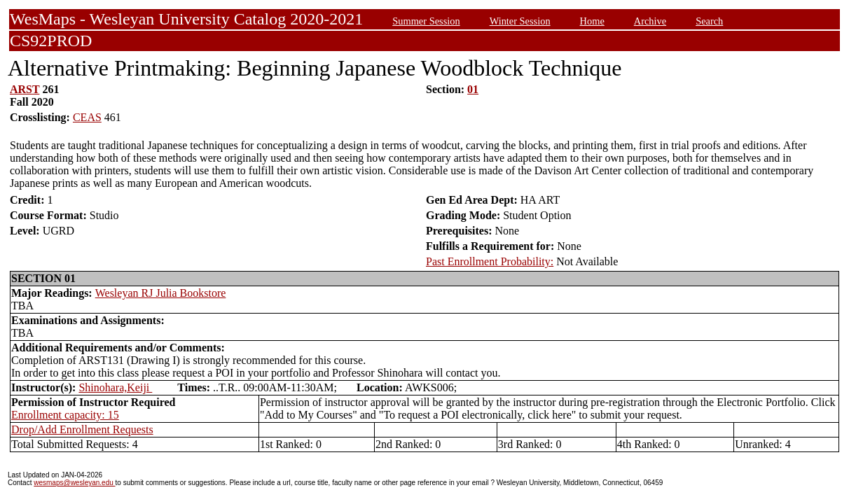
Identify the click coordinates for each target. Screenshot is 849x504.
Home (592, 21)
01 (473, 89)
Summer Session (426, 21)
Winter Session (520, 21)
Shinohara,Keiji (115, 387)
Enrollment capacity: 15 (65, 415)
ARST (25, 89)
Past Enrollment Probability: (490, 261)
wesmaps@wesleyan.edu (74, 483)
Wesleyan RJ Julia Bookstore (161, 293)
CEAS (87, 117)
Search (709, 21)
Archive (650, 21)
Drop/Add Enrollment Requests (82, 429)
